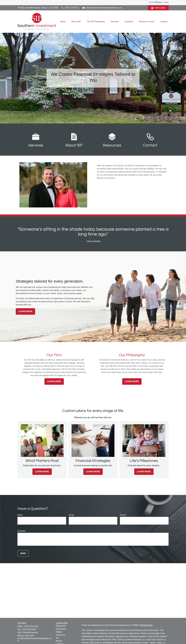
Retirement (61, 626)
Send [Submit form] (23, 553)
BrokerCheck (146, 625)
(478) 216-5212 (70, 8)
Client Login (158, 8)
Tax (58, 638)
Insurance (60, 635)
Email (71, 515)
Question (22, 531)
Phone (123, 515)
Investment (61, 629)
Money (59, 641)
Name (20, 515)
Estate (59, 632)
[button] (63, 22)
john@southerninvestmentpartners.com (102, 8)
